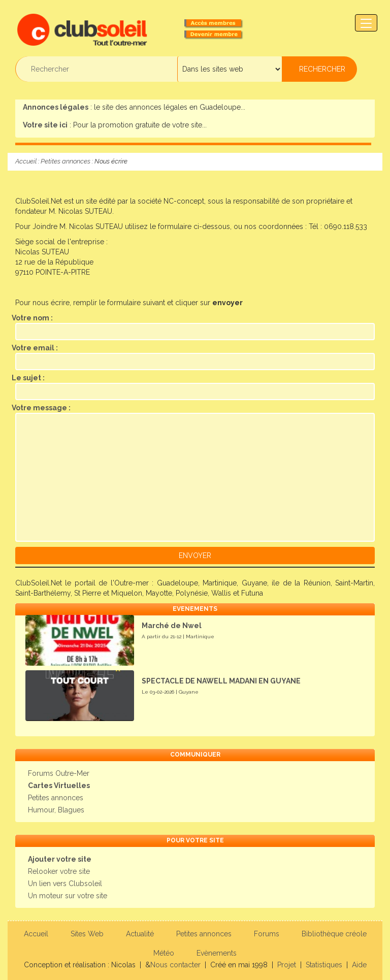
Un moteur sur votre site (68, 896)
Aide (359, 965)
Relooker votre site (59, 871)
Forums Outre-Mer (59, 773)
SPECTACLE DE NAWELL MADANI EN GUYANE (221, 681)
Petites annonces (66, 161)
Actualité (140, 934)
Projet (287, 965)
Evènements (217, 953)
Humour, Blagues (56, 810)
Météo (164, 953)
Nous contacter (175, 965)
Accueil (26, 161)
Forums (267, 934)
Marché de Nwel (172, 626)
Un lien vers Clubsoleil (65, 884)
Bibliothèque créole (334, 934)
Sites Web (87, 934)
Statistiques (324, 965)
